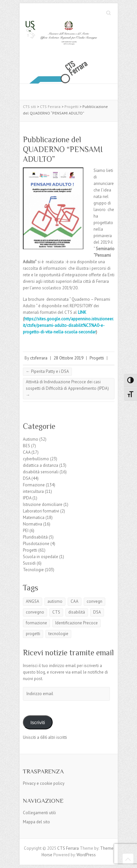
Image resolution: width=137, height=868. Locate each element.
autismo (55, 601)
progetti (33, 634)
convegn (94, 601)
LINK (83, 312)
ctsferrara (39, 358)
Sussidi (29, 563)
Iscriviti (38, 723)
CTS (56, 612)
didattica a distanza (41, 465)
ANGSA (33, 601)
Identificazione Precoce (77, 623)
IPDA (27, 498)
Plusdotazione (36, 544)
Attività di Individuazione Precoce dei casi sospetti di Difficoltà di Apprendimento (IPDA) (67, 388)
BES (26, 446)
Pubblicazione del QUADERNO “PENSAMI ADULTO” (63, 149)
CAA (27, 452)
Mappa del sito (36, 822)
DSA (27, 478)
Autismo (31, 439)
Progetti (97, 358)
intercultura (33, 491)
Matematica (34, 518)
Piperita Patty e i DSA (47, 371)
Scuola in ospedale (41, 557)
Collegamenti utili (39, 813)
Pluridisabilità (35, 537)
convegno (35, 612)
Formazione (34, 485)
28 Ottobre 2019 (68, 358)
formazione (36, 623)
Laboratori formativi (41, 511)
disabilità (77, 612)
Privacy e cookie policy (44, 783)
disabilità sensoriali (41, 472)
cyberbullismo (36, 459)
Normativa (33, 524)
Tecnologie (33, 570)
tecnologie (58, 634)
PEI (26, 531)
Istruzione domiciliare (43, 504)
